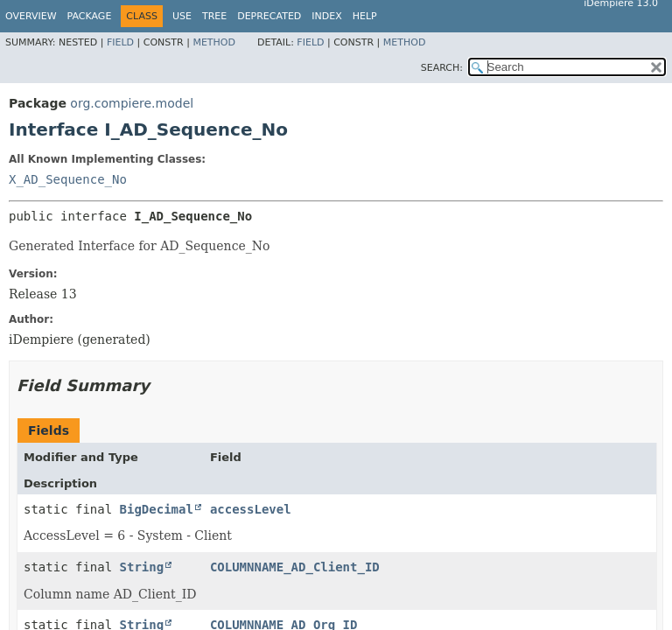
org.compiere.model (132, 103)
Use (182, 16)
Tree (214, 16)
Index (326, 16)
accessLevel (251, 509)
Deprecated (269, 16)
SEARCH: (442, 68)
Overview (31, 16)
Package (90, 16)
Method (214, 42)
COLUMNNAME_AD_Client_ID (295, 567)
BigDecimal (157, 509)
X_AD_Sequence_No (68, 179)
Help (365, 16)
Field (120, 42)
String (142, 567)
